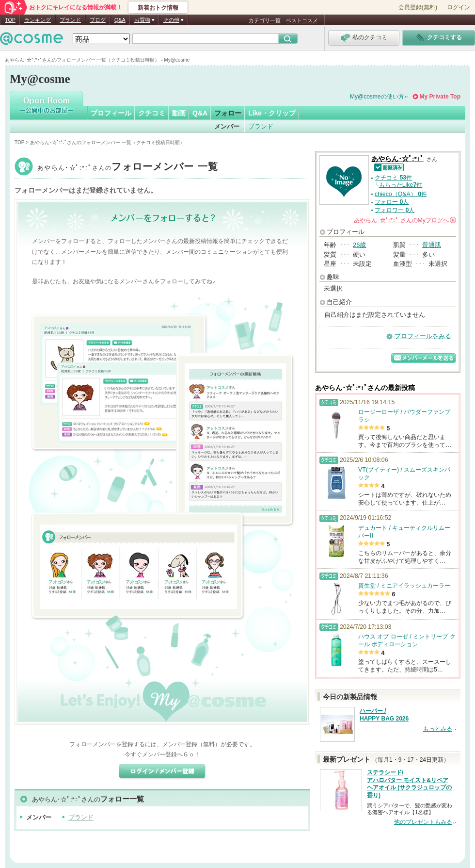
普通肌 (432, 245)
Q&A (120, 20)
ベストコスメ (302, 20)
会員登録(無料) (418, 7)
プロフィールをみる (423, 336)
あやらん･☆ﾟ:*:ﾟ (128, 168)
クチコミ (152, 113)
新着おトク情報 (158, 8)
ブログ (98, 20)
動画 (179, 113)
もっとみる (438, 729)
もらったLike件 (401, 185)
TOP (10, 20)
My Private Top (440, 97)
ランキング (38, 20)
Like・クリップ (272, 113)
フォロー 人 (392, 202)
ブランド (70, 20)
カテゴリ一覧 (265, 20)
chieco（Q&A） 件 (401, 194)
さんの (405, 220)
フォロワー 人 (395, 210)
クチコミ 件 (393, 178)
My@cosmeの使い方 (377, 97)
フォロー (228, 113)
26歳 (359, 245)
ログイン (459, 7)
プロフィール (111, 113)
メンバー (227, 126)
